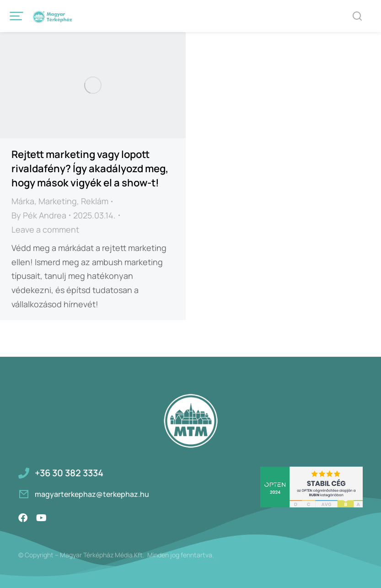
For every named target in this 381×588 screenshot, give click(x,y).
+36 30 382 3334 (69, 473)
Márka (23, 201)
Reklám (95, 201)
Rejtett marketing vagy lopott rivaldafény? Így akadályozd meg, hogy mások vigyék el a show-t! (90, 169)
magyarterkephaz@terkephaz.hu (92, 494)
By (39, 215)
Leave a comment (45, 229)
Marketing (58, 201)
